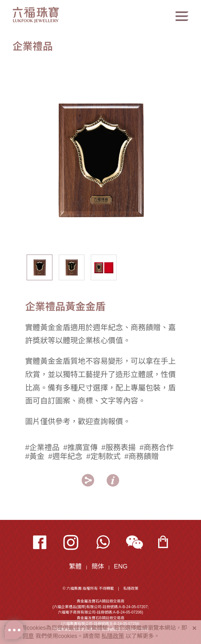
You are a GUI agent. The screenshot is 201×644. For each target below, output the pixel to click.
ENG (121, 566)
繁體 (76, 566)
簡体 (98, 566)
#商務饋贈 (142, 456)
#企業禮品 (42, 448)
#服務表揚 (118, 448)
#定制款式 (104, 456)
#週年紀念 (65, 456)
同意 (28, 636)
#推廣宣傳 (80, 448)
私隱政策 (131, 588)
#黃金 (35, 456)
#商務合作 (157, 448)
